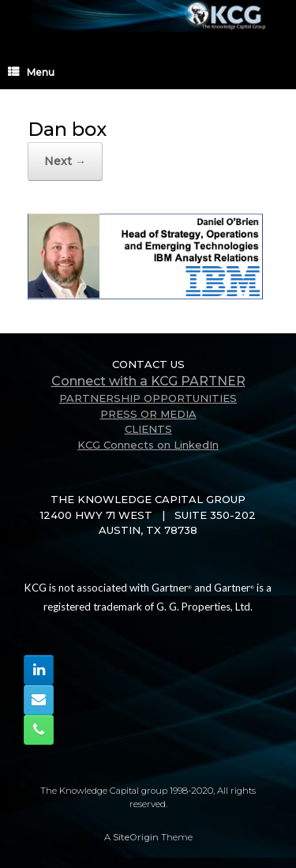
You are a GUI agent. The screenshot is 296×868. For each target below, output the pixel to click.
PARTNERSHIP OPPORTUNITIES (148, 398)
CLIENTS (148, 429)
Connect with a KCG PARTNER (148, 381)
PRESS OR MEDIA (148, 414)
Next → (65, 161)
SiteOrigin (136, 837)
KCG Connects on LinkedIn (148, 445)
